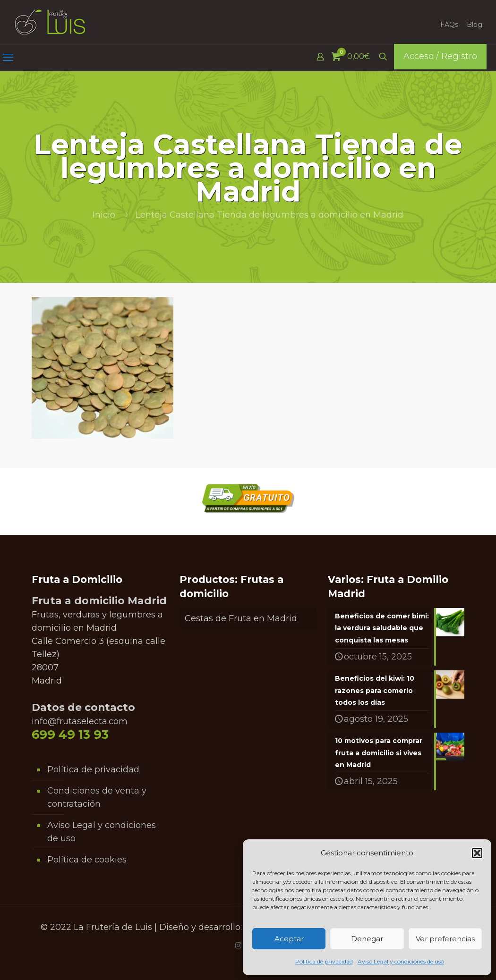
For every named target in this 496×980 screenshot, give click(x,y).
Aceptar (289, 939)
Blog (475, 25)
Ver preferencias (445, 939)
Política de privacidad (324, 961)
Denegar (367, 939)
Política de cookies (87, 860)
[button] (477, 853)
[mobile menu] (8, 58)
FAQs (449, 25)
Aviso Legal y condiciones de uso (401, 961)
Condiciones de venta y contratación (97, 797)
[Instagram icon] (238, 945)
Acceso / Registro (440, 56)
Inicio (104, 215)
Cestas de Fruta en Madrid (241, 618)
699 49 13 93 (70, 735)
